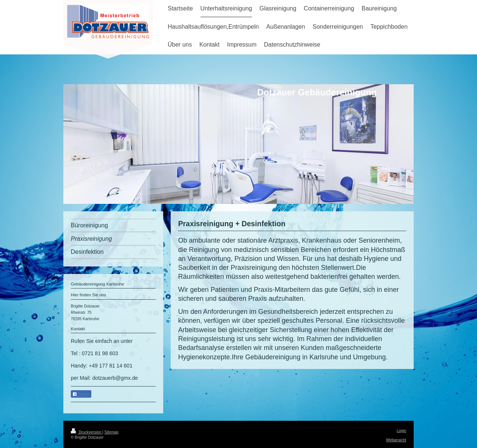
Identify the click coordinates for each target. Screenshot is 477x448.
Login (402, 431)
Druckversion (86, 432)
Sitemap (111, 432)
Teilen (81, 394)
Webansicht (396, 440)
